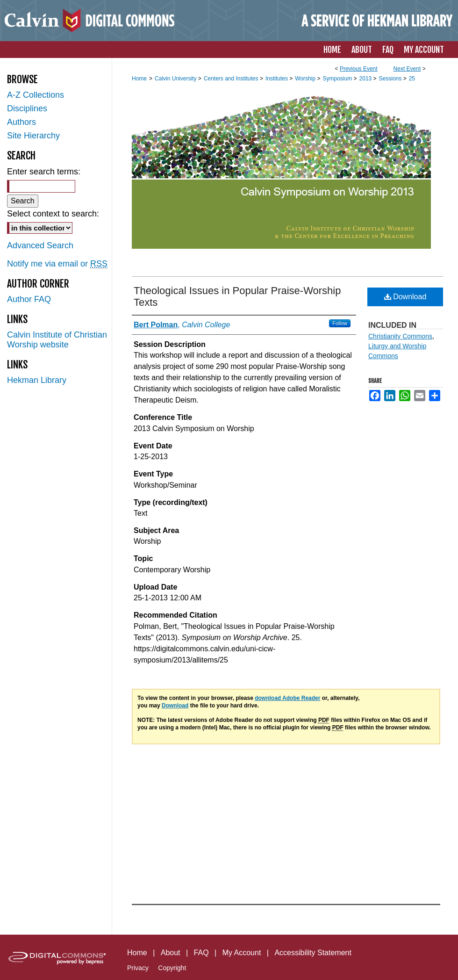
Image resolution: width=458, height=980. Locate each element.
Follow (340, 323)
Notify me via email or (57, 264)
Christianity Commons (400, 336)
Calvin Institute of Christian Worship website (57, 340)
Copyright (172, 968)
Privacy (138, 968)
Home (139, 79)
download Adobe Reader (287, 698)
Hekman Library (37, 380)
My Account (242, 953)
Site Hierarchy (33, 136)
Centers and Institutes (232, 79)
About (171, 953)
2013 (366, 79)
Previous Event (359, 69)
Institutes (277, 79)
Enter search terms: (44, 172)
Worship (306, 79)
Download (405, 297)
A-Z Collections (36, 95)
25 (412, 79)
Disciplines (27, 108)
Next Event (407, 69)
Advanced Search (40, 245)
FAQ (201, 953)
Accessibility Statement (313, 953)
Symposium (338, 79)
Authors (21, 122)
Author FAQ (29, 299)
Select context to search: (53, 214)
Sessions (391, 79)
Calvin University (176, 79)
